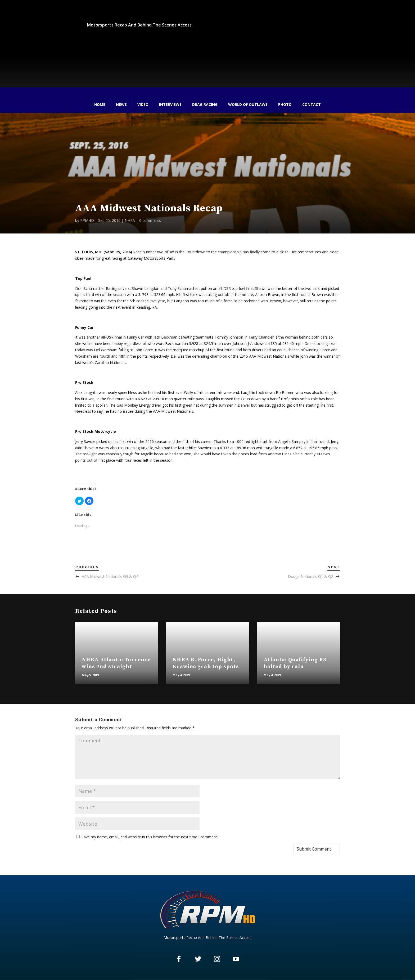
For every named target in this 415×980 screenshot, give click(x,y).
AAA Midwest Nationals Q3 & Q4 (110, 576)
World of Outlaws (248, 104)
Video (143, 104)
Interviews (170, 104)
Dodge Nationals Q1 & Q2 (311, 576)
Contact (312, 104)
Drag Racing (205, 104)
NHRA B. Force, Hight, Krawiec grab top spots (206, 663)
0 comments (150, 220)
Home (100, 104)
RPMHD (87, 220)
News (121, 104)
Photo (285, 104)
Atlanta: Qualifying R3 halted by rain (295, 663)
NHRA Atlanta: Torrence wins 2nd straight (116, 663)
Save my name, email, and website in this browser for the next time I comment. (150, 837)
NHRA (130, 220)
